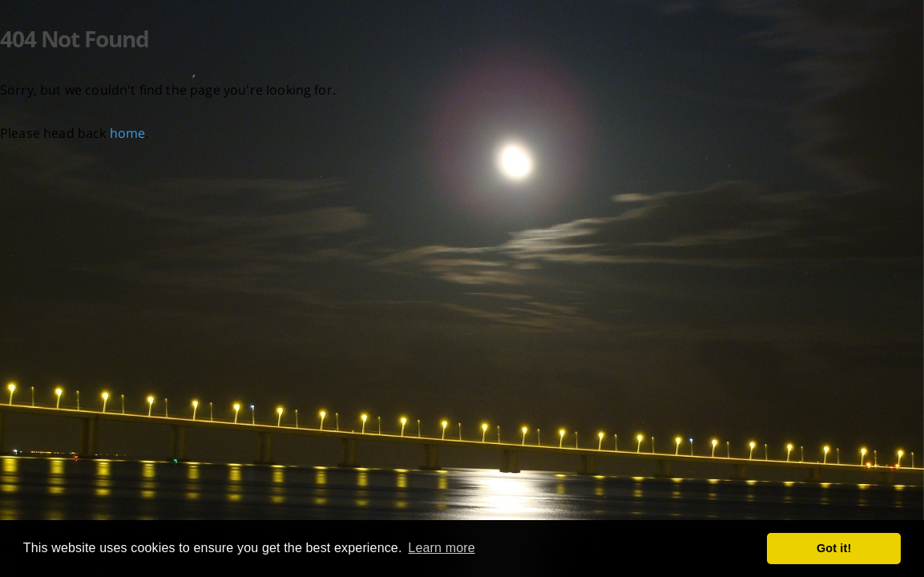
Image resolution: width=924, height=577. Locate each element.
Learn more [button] (441, 548)
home (128, 133)
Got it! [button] (834, 548)
